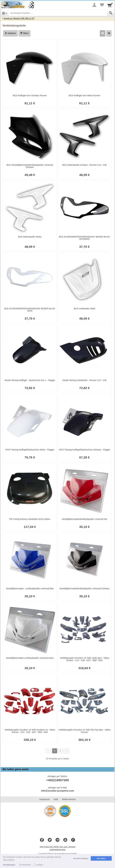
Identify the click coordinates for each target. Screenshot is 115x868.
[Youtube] (65, 840)
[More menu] (94, 5)
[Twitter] (50, 840)
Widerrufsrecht (69, 799)
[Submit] (111, 13)
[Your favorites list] (102, 5)
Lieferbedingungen (57, 850)
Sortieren (10, 33)
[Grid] (103, 33)
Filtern (24, 33)
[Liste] (109, 33)
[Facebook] (42, 840)
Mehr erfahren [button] (9, 860)
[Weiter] (66, 751)
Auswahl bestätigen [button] (81, 858)
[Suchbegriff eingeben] (58, 13)
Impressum (45, 799)
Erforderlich (26, 865)
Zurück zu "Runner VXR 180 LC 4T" (19, 18)
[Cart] (110, 5)
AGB (56, 799)
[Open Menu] (5, 13)
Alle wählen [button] (101, 858)
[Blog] (57, 840)
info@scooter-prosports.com (57, 791)
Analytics (40, 865)
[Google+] (73, 840)
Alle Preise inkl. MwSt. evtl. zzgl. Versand (57, 847)
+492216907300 (57, 780)
